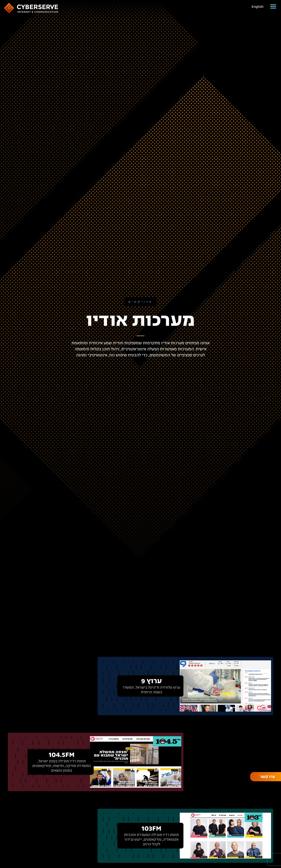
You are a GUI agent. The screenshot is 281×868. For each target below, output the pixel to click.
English (257, 7)
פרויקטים (140, 302)
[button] (273, 6)
